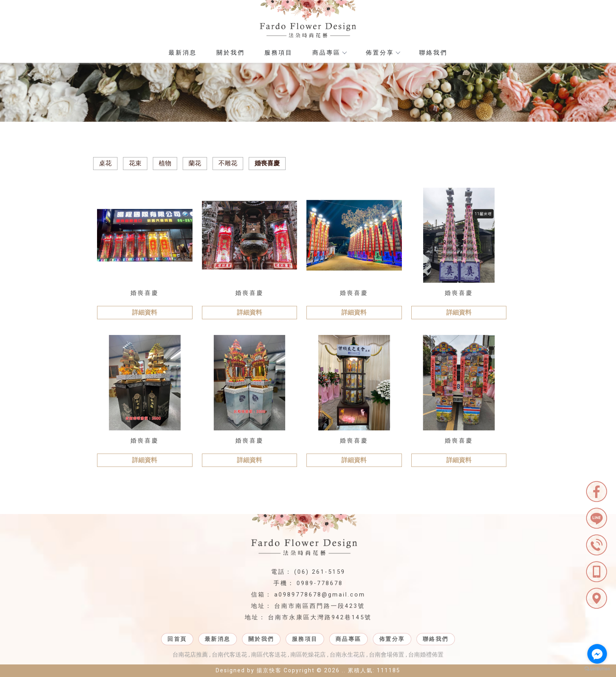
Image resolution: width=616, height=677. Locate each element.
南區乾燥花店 (308, 655)
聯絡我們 (433, 53)
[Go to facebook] (597, 654)
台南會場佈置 (387, 655)
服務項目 (279, 53)
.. (344, 670)
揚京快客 (269, 670)
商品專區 (329, 53)
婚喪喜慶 (267, 163)
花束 (135, 163)
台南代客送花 (229, 655)
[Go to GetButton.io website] (597, 669)
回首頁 (177, 639)
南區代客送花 (269, 655)
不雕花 (228, 163)
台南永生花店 (347, 655)
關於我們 (231, 53)
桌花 (105, 163)
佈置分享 (383, 53)
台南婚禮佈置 (426, 655)
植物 (165, 163)
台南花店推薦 (190, 655)
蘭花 (195, 163)
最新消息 (183, 53)
